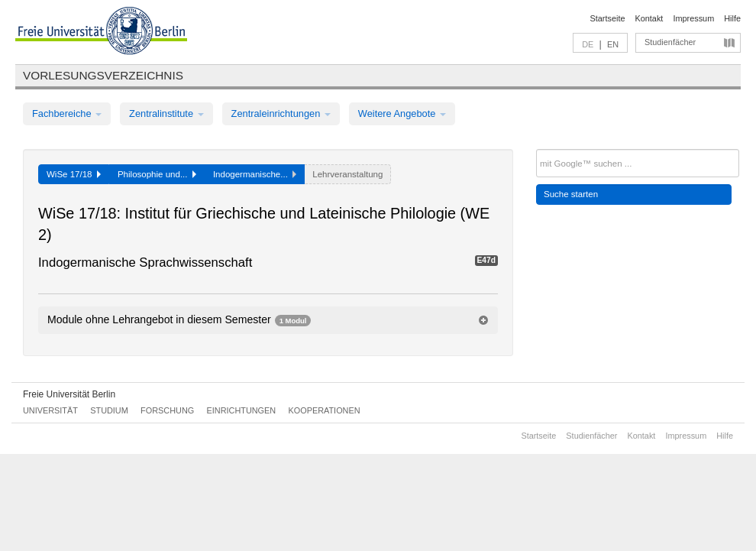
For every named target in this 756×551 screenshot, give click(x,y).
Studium (109, 410)
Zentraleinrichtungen (281, 113)
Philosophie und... (157, 174)
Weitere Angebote (402, 113)
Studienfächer (670, 42)
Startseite (608, 18)
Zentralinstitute (166, 113)
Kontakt (649, 18)
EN (613, 44)
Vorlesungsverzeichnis (103, 75)
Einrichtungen (242, 410)
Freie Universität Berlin (69, 394)
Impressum (693, 18)
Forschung (167, 410)
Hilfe (732, 18)
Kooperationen (325, 410)
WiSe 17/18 (74, 174)
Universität (50, 410)
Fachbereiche (67, 113)
